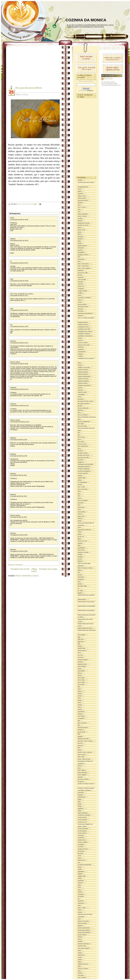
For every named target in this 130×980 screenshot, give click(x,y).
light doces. (81, 641)
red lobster (81, 846)
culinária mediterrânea (84, 376)
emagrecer (81, 462)
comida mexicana (83, 322)
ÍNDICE (80, 561)
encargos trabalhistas (84, 469)
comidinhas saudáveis (84, 333)
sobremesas (81, 903)
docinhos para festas (84, 455)
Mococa (80, 691)
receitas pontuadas (83, 828)
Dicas (79, 412)
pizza (79, 768)
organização (81, 711)
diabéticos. (81, 410)
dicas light (81, 424)
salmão (80, 878)
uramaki (80, 941)
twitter (80, 939)
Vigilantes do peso (83, 964)
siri (79, 899)
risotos (80, 858)
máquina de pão (82, 664)
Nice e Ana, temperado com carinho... (22, 294)
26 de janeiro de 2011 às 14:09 (19, 281)
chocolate (81, 309)
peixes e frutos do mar (84, 759)
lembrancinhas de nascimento (86, 610)
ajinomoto (81, 193)
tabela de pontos (82, 923)
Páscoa (80, 750)
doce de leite (81, 437)
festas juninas (82, 512)
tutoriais (80, 937)
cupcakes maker (82, 392)
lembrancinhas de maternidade (86, 606)
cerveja (80, 302)
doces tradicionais (83, 446)
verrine (80, 957)
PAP (79, 734)
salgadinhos (81, 871)
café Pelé (80, 282)
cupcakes (80, 390)
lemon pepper (82, 635)
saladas (80, 869)
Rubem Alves (82, 860)
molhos (80, 693)
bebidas (80, 243)
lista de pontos (82, 650)
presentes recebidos (83, 779)
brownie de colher (83, 273)
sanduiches (81, 880)
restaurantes (81, 851)
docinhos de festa (83, 453)
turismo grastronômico (84, 932)
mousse (80, 696)
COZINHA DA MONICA (86, 20)
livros (79, 653)
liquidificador (82, 648)
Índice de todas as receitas (85, 568)
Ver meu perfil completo (108, 82)
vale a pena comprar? (84, 948)
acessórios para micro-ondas (86, 182)
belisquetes (81, 248)
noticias (80, 709)
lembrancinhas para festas (85, 628)
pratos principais (83, 772)
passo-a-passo (82, 754)
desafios (80, 406)
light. (79, 644)
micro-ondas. (82, 682)
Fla (11, 325)
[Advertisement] (30, 67)
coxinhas (80, 356)
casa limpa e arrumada (84, 297)
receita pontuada (82, 819)
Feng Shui (81, 503)
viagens (80, 959)
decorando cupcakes (84, 403)
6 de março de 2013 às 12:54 (19, 456)
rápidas (80, 806)
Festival (80, 514)
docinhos (80, 451)
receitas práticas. (83, 833)
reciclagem (81, 844)
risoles (80, 856)
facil (79, 494)
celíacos (80, 300)
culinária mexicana (83, 378)
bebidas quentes (82, 245)
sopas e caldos (82, 908)
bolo (79, 257)
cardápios (81, 293)
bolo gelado (81, 259)
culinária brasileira (83, 369)
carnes (80, 295)
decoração (81, 399)
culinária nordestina (83, 381)
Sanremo (80, 883)
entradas (80, 475)
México (80, 673)
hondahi (80, 554)
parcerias (80, 745)
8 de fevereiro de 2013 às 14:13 (19, 406)
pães (79, 720)
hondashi (80, 557)
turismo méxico (82, 935)
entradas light (82, 478)
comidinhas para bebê (84, 329)
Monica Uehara (15, 362)
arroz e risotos (82, 207)
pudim (80, 799)
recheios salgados (83, 842)
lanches (80, 584)
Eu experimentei (82, 482)
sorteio (80, 910)
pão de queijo (82, 732)
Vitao (79, 971)
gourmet (80, 543)
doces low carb (82, 444)
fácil (79, 496)
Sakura (80, 867)
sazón (79, 889)
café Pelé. (81, 284)
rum (79, 862)
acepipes (80, 180)
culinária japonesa (83, 374)
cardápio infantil (82, 291)
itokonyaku (81, 577)
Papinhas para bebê (83, 739)
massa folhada (82, 666)
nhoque (80, 700)
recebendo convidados (84, 815)
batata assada (82, 230)
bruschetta (81, 277)
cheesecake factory (83, 306)
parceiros (80, 743)
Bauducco (81, 239)
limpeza (80, 646)
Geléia (80, 532)
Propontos (81, 795)
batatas (80, 232)
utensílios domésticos (84, 944)
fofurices (80, 518)
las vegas (80, 590)
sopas (79, 905)
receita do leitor (82, 817)
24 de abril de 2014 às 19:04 (19, 475)
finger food (81, 516)
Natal (79, 698)
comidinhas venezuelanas (85, 336)
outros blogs (81, 716)
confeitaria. (81, 349)
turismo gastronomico (84, 928)
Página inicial (34, 570)
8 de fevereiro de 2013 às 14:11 (19, 389)
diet (79, 432)
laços (79, 581)
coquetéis (80, 354)
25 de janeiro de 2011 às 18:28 (19, 220)
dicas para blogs (82, 426)
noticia (80, 707)
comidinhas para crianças (85, 331)
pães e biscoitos (82, 723)
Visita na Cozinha (83, 968)
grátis (79, 545)
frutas (79, 527)
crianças (80, 365)
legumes (80, 593)
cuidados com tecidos (84, 367)
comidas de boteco (83, 324)
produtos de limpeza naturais (86, 784)
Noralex (80, 705)
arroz (79, 205)
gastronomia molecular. (84, 530)
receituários (81, 837)
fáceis (79, 491)
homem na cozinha (83, 552)
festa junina (81, 507)
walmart (80, 973)
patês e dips (81, 757)
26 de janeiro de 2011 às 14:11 (19, 296)
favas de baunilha (83, 500)
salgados (80, 874)
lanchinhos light (82, 586)
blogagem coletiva (83, 255)
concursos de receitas (84, 345)
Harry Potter (81, 550)
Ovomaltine (81, 718)
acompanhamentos (83, 187)
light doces (81, 639)
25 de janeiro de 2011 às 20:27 (19, 263)
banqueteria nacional (84, 223)
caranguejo (81, 288)
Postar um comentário (15, 565)
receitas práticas (82, 831)
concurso (80, 340)
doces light (81, 442)
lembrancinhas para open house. (87, 630)
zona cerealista (82, 977)
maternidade (81, 671)
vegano (80, 953)
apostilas (80, 202)
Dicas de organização (84, 421)
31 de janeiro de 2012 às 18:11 (19, 343)
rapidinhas (81, 808)
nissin (79, 702)
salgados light (82, 876)
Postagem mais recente (20, 569)
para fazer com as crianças (85, 741)
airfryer (80, 191)
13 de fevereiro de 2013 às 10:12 (20, 422)
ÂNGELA (13, 438)
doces (79, 439)
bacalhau (80, 218)
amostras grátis (82, 198)
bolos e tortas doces (83, 264)
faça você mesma (83, 489)
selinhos (80, 892)
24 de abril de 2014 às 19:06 (19, 496)
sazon (79, 887)
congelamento (82, 352)
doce (79, 435)
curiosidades (81, 394)
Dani (12, 279)
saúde (79, 885)
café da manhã (82, 279)
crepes (80, 363)
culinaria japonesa (83, 372)
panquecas (81, 729)
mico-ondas (81, 678)
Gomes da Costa (82, 541)
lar (79, 588)
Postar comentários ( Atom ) (27, 576)
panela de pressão (83, 727)
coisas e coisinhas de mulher (86, 318)
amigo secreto (82, 196)
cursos (80, 397)
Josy (12, 309)
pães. (79, 725)
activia (80, 189)
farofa (80, 498)
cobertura (80, 315)
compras (80, 338)
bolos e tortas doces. (84, 266)
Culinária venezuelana (84, 385)
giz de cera (81, 536)
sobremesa (81, 901)
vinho (79, 966)
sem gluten (81, 894)
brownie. (80, 275)
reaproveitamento (83, 813)
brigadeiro (81, 270)
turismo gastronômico (84, 930)
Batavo (80, 234)
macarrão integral (83, 659)
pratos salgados (82, 775)
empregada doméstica (84, 466)
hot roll (80, 559)
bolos (79, 261)
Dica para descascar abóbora (29, 88)
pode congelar (82, 770)
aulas (79, 209)
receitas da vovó (82, 822)
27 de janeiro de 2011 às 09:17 (19, 310)
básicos (80, 227)
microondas (81, 684)
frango (80, 521)
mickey (80, 675)
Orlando (80, 714)
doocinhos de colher (84, 457)
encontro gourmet (83, 473)
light (79, 637)
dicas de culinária (22, 204)
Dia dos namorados (83, 408)
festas (79, 509)
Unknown (13, 388)
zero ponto (81, 975)
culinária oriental (83, 383)
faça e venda (81, 487)
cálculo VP (81, 286)
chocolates (81, 311)
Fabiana (13, 239)
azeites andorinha (83, 214)
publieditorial (82, 797)
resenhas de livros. (83, 849)
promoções (81, 792)
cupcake (80, 388)
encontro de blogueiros (84, 471)
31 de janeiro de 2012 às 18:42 (19, 364)
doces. (80, 448)
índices (80, 570)
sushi (79, 919)
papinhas (80, 736)
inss (79, 572)
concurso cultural (83, 342)
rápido (80, 810)
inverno (80, 575)
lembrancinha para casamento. (86, 595)
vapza (79, 950)
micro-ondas (31, 204)
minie (79, 689)
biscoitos (80, 250)
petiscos (80, 766)
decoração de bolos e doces (86, 401)
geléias (80, 534)
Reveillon (81, 853)
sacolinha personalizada (85, 865)
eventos (80, 485)
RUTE (12, 218)
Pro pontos (81, 781)
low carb (80, 655)
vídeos (80, 962)
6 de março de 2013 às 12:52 (19, 440)
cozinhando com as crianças (86, 358)
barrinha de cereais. (83, 225)
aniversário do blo (83, 200)
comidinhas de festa (83, 327)
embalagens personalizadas (86, 464)
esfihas (80, 480)
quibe (79, 801)
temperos (80, 926)
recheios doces (82, 840)
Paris (79, 748)
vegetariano (81, 955)
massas (80, 669)
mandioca (81, 662)
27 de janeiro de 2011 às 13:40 (19, 327)
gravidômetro (82, 548)
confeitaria (81, 347)
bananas (80, 221)
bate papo (81, 236)
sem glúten (81, 896)
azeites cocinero (82, 216)
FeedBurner (90, 91)
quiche (80, 804)
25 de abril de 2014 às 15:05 (19, 517)
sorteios (80, 912)
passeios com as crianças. (85, 752)
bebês (79, 241)
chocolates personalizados (85, 313)
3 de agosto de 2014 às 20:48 (19, 535)
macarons (81, 657)
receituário (81, 835)
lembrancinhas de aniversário (86, 602)
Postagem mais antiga (48, 569)
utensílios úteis (82, 946)
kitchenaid (81, 579)
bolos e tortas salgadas (84, 268)
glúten (80, 539)
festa (79, 505)
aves (79, 212)
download (81, 460)
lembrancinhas (82, 599)
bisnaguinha (81, 252)
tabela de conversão (83, 921)
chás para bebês (82, 304)
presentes (80, 777)
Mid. (79, 687)
